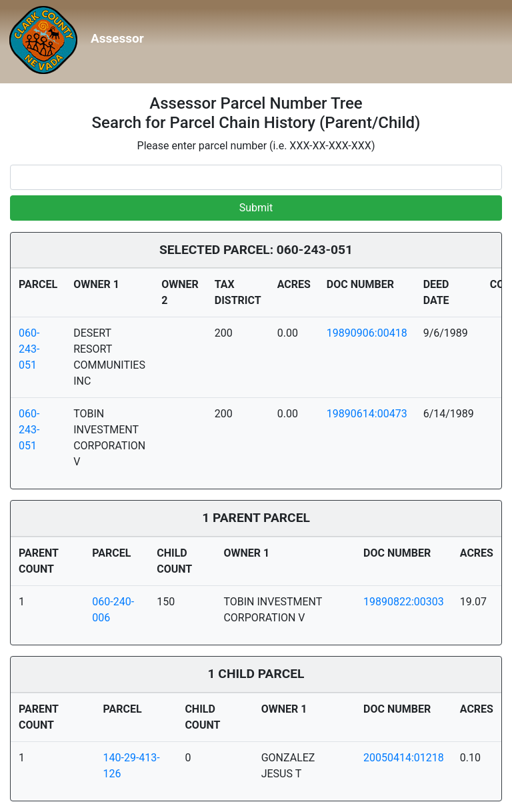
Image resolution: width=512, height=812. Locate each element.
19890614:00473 (367, 414)
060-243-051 (29, 349)
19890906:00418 (367, 333)
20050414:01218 (404, 758)
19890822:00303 (404, 602)
